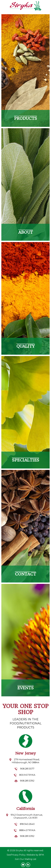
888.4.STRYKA (27, 830)
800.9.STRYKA (27, 775)
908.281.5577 (27, 769)
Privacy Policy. (18, 855)
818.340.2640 (27, 824)
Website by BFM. (35, 855)
